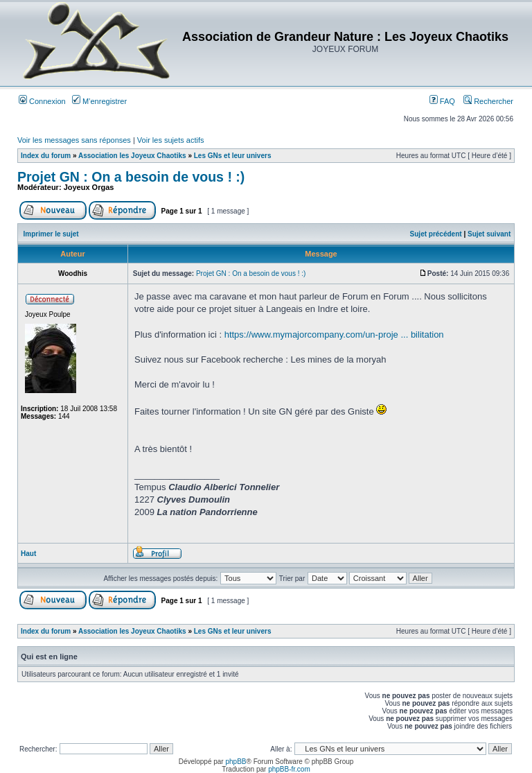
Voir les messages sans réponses (74, 140)
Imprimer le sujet (51, 234)
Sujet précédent (436, 234)
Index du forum (46, 156)
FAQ (442, 101)
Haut (28, 554)
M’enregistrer (99, 101)
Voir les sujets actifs (171, 140)
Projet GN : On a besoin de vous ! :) (131, 177)
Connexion (42, 101)
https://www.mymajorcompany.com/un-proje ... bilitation (334, 335)
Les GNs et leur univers (233, 156)
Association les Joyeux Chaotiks (132, 156)
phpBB (236, 762)
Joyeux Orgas (89, 187)
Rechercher (488, 101)
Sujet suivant (489, 234)
